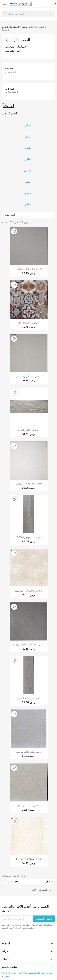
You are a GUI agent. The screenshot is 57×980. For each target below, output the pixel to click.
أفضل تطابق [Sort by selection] (28, 215)
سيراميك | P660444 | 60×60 (29, 859)
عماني (28, 204)
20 (16, 882)
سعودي (28, 193)
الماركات (10, 89)
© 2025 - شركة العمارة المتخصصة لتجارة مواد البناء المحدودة (27, 974)
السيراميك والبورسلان (16, 47)
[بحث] (28, 14)
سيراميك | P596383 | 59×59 (29, 484)
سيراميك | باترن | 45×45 (28, 323)
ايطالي (28, 159)
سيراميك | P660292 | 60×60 (29, 591)
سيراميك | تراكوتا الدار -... (29, 805)
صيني (28, 182)
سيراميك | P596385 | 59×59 (29, 269)
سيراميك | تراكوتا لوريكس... (28, 752)
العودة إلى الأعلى (41, 890)
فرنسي (28, 171)
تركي (28, 137)
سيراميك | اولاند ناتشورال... (28, 698)
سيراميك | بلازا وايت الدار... (29, 376)
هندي (28, 148)
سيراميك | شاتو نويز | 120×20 (29, 537)
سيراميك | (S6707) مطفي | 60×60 (28, 644)
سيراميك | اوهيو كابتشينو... (29, 430)
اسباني (28, 125)
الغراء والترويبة (13, 51)
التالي (50, 882)
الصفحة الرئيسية (18, 40)
